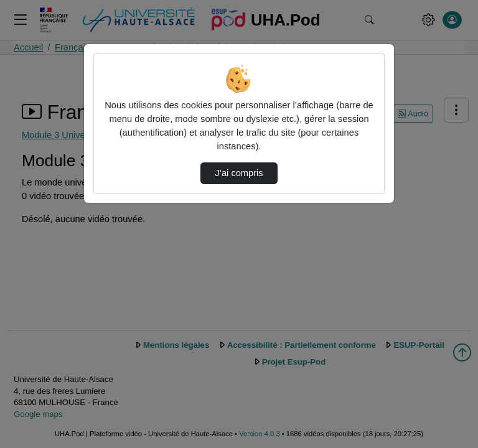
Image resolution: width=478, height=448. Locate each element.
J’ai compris (239, 173)
